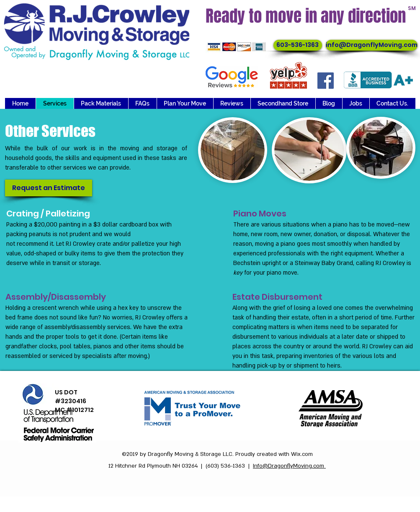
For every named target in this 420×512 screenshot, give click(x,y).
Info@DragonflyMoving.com (289, 466)
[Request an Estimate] (49, 188)
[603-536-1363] (298, 45)
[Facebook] (326, 81)
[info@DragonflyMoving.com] (372, 45)
